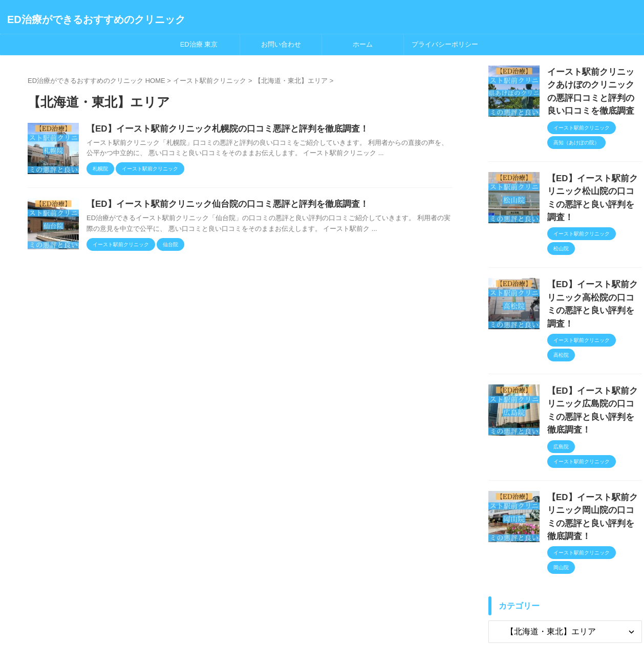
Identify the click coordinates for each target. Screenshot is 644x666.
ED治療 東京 (199, 44)
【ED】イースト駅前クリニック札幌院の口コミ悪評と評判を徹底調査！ (219, 129)
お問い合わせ (281, 44)
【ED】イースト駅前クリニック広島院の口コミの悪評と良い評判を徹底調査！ (594, 361)
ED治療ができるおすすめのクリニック (96, 19)
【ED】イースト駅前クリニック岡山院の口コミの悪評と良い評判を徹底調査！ (594, 450)
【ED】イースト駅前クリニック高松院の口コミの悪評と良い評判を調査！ (594, 272)
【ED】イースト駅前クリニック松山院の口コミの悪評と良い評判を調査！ (594, 183)
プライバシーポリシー (445, 44)
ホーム (363, 44)
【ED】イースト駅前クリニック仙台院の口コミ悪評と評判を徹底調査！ (219, 206)
